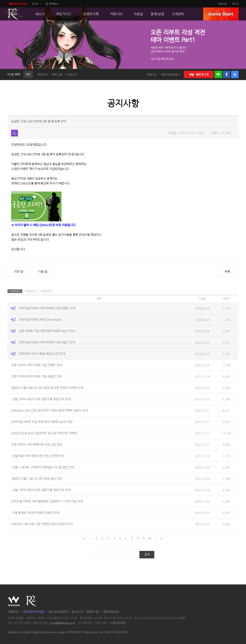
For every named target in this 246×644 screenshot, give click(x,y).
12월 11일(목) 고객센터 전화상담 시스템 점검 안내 (43, 467)
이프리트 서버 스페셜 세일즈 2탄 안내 (42, 354)
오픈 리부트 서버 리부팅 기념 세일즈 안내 (37, 376)
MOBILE (54, 4)
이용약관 (13, 612)
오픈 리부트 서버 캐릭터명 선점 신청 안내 (37, 445)
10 (150, 538)
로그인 (235, 4)
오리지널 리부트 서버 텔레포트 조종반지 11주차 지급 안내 (47, 501)
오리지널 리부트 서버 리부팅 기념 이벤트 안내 (47, 308)
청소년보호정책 (58, 612)
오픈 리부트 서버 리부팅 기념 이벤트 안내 (37, 365)
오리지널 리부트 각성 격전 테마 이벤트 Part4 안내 (42, 422)
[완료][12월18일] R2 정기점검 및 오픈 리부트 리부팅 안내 (47, 388)
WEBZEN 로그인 (199, 74)
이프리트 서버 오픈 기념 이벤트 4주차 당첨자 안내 (42, 524)
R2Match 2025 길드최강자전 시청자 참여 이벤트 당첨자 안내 (49, 410)
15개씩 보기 (15, 291)
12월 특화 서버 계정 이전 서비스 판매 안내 (37, 456)
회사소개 (77, 612)
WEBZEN (14, 601)
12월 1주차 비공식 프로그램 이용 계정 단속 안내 (41, 490)
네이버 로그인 (218, 74)
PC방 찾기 (72, 74)
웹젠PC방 (93, 612)
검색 (147, 554)
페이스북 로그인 (226, 74)
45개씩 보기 (47, 291)
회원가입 (223, 4)
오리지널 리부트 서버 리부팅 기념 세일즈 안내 (47, 342)
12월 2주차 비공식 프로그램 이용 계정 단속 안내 (41, 399)
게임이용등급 (111, 612)
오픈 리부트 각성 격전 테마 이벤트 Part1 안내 (47, 331)
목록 (227, 272)
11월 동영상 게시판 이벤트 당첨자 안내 (35, 513)
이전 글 (19, 272)
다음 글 (43, 272)
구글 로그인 (235, 74)
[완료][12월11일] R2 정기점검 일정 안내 (37, 479)
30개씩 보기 (31, 291)
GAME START (221, 14)
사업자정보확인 (118, 623)
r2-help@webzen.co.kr (63, 623)
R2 (13, 14)
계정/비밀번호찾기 (171, 74)
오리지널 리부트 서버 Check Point (40, 320)
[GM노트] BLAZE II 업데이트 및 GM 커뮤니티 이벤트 (44, 433)
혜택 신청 (57, 74)
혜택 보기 (43, 74)
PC (37, 4)
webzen (18, 4)
